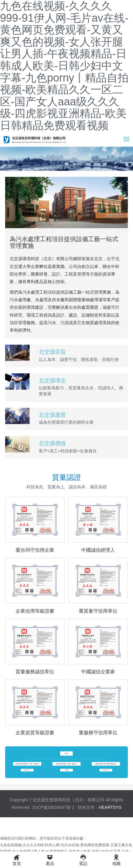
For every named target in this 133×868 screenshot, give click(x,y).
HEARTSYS (110, 807)
